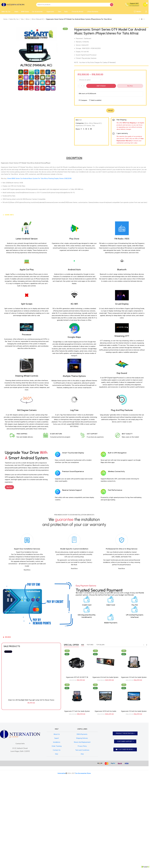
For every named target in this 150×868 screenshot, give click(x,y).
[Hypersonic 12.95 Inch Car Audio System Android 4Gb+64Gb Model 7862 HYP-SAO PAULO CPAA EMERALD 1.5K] (105, 696)
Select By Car (14, 19)
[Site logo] (13, 4)
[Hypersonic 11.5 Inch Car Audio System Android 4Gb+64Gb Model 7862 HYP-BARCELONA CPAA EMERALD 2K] (134, 662)
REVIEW (8, 637)
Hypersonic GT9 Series (83, 126)
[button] (74, 215)
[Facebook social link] (81, 129)
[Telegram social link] (91, 129)
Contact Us (57, 842)
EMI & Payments (82, 826)
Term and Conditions (82, 842)
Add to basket (101, 86)
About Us (57, 826)
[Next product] (144, 19)
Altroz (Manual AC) (38, 19)
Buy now (130, 86)
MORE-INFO (9, 215)
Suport (57, 830)
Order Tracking (57, 838)
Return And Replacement (82, 834)
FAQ (57, 846)
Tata (22, 19)
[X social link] (84, 129)
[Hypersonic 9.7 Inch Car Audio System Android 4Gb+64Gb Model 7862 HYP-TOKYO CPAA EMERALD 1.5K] (77, 696)
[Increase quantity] (84, 86)
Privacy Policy (82, 838)
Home (5, 19)
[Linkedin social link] (89, 129)
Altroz (28, 19)
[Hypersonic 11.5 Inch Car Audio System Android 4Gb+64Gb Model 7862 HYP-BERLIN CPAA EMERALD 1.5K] (134, 696)
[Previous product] (139, 19)
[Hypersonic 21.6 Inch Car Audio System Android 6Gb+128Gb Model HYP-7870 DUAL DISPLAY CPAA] (105, 662)
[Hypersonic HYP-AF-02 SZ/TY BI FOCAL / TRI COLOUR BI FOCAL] (77, 662)
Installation (57, 834)
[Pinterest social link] (86, 129)
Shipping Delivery (82, 830)
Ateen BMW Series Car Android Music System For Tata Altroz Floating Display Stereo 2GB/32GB (39, 178)
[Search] (75, 5)
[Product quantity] (81, 86)
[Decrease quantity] (79, 86)
